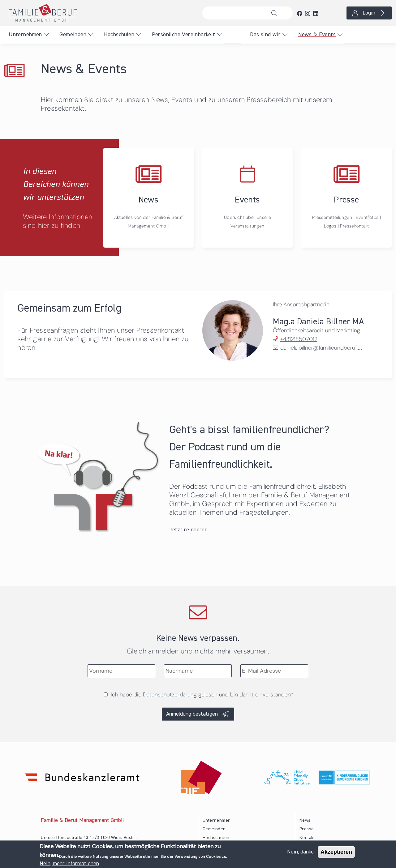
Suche (276, 13)
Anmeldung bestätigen (192, 714)
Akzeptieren (336, 852)
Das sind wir (265, 35)
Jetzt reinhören (188, 530)
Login (369, 13)
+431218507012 (299, 339)
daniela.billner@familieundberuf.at (321, 348)
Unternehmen (25, 35)
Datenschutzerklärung (170, 695)
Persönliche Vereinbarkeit (184, 35)
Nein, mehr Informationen (69, 864)
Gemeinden (73, 35)
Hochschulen (119, 35)
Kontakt (307, 838)
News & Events (317, 35)
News (305, 820)
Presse (307, 829)
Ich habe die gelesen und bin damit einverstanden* (202, 695)
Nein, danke (300, 852)
